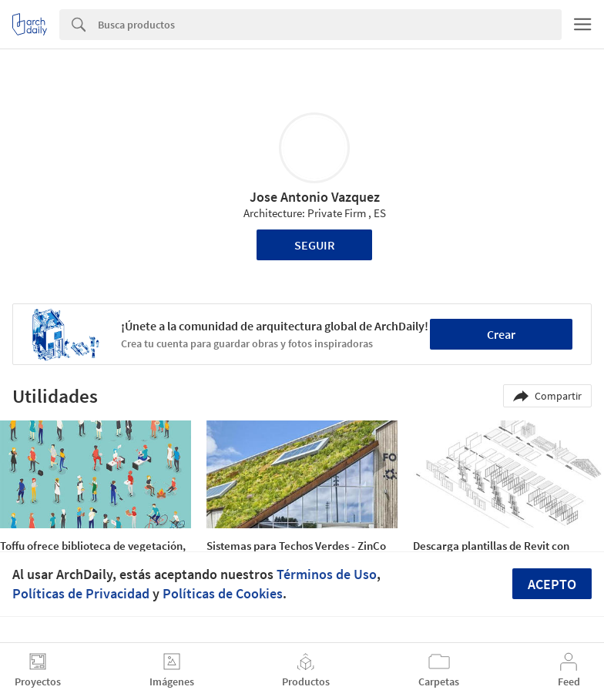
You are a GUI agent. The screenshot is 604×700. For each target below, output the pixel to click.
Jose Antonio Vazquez (315, 197)
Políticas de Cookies (223, 593)
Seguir (315, 245)
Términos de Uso (327, 574)
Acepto (552, 584)
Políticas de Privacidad (81, 593)
